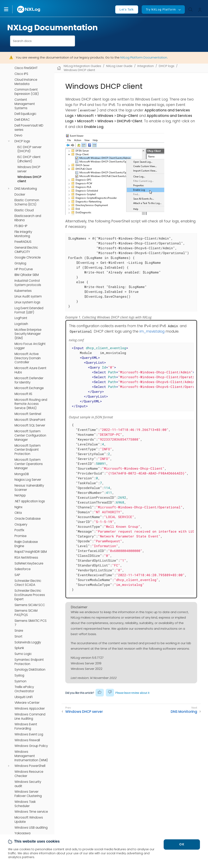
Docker (20, 195)
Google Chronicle (28, 258)
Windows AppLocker (30, 709)
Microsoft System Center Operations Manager (29, 464)
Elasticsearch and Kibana (28, 218)
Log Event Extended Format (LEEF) (29, 310)
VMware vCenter (27, 703)
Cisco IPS (21, 74)
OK (182, 844)
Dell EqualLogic (25, 114)
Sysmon (20, 681)
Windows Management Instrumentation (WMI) (31, 756)
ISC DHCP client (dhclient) (29, 159)
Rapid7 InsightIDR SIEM (31, 552)
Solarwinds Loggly (28, 642)
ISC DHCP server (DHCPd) (29, 149)
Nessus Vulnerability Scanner (29, 488)
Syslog (19, 675)
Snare (19, 631)
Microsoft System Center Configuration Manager (30, 436)
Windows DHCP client (29, 179)
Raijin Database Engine (26, 544)
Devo (18, 135)
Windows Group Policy (31, 746)
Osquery (21, 525)
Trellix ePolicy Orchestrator (24, 689)
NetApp (20, 495)
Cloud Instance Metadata (26, 82)
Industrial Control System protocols (28, 283)
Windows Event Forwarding (26, 726)
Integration (146, 66)
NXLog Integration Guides (82, 66)
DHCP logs (22, 141)
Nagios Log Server (28, 480)
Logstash (21, 324)
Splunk (19, 648)
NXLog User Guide (119, 66)
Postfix (19, 530)
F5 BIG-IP (21, 226)
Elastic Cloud (24, 210)
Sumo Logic (23, 654)
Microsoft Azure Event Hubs (30, 370)
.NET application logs (30, 501)
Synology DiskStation (30, 670)
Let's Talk (127, 9)
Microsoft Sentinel (28, 414)
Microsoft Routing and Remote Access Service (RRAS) (31, 404)
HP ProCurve (24, 269)
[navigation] (9, 141)
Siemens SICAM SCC (30, 605)
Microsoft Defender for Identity (29, 380)
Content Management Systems (25, 104)
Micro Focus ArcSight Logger (30, 346)
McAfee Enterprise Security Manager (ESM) (28, 334)
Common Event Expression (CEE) (27, 92)
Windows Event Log (29, 734)
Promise (21, 536)
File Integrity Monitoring (23, 234)
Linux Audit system (28, 296)
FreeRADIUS (23, 242)
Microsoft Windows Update (29, 820)
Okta (18, 513)
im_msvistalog (152, 331)
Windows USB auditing (31, 828)
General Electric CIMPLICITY (26, 250)
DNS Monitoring (26, 189)
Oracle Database (28, 519)
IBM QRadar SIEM (27, 275)
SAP (17, 575)
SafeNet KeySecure (29, 563)
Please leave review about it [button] (132, 693)
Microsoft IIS (23, 394)
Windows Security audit (28, 784)
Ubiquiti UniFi (24, 697)
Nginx (18, 507)
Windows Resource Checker (29, 774)
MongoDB (22, 474)
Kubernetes (23, 291)
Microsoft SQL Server (30, 425)
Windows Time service (31, 812)
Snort (18, 637)
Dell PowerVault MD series (29, 128)
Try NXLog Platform (161, 9)
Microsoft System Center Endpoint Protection (28, 450)
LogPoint (21, 318)
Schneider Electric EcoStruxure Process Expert (30, 595)
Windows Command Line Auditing (30, 717)
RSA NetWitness (26, 558)
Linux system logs (27, 302)
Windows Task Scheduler (25, 804)
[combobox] (43, 41)
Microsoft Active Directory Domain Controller (28, 358)
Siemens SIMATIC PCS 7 (31, 623)
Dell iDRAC (22, 120)
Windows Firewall (27, 740)
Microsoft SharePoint (30, 420)
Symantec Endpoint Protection (29, 662)
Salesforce (23, 569)
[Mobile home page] (59, 68)
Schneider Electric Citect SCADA (28, 583)
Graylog (20, 263)
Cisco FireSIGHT (26, 68)
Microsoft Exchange (29, 388)
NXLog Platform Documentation (144, 57)
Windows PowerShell (30, 766)
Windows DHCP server (29, 169)
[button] (10, 9)
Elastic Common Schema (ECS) (27, 202)
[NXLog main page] (29, 9)
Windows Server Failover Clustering (28, 794)
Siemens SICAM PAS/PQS (26, 613)
